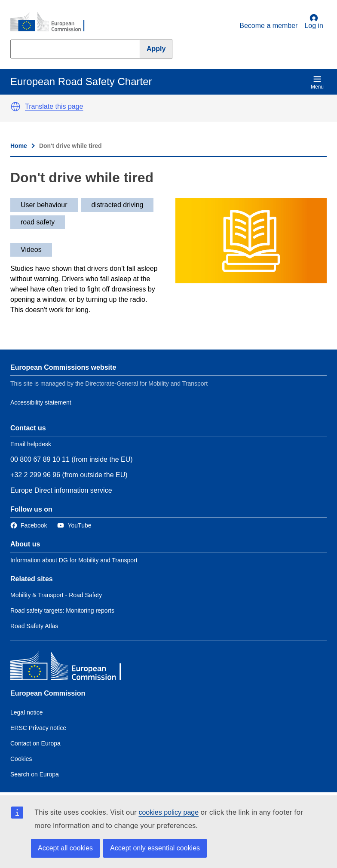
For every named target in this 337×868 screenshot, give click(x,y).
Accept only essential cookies (155, 848)
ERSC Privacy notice (38, 728)
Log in (314, 21)
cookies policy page (168, 812)
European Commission (48, 693)
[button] (15, 107)
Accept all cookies (65, 848)
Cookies (21, 759)
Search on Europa (35, 774)
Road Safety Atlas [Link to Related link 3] (34, 626)
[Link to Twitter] (74, 526)
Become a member (268, 26)
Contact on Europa (35, 743)
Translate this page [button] (54, 106)
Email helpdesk (31, 444)
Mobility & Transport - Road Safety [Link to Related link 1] (56, 595)
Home (19, 146)
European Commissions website (63, 367)
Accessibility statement (41, 402)
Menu (317, 82)
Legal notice (27, 712)
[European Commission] (52, 22)
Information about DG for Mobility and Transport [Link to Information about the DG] (74, 560)
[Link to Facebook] (29, 526)
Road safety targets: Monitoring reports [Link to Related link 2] (62, 610)
